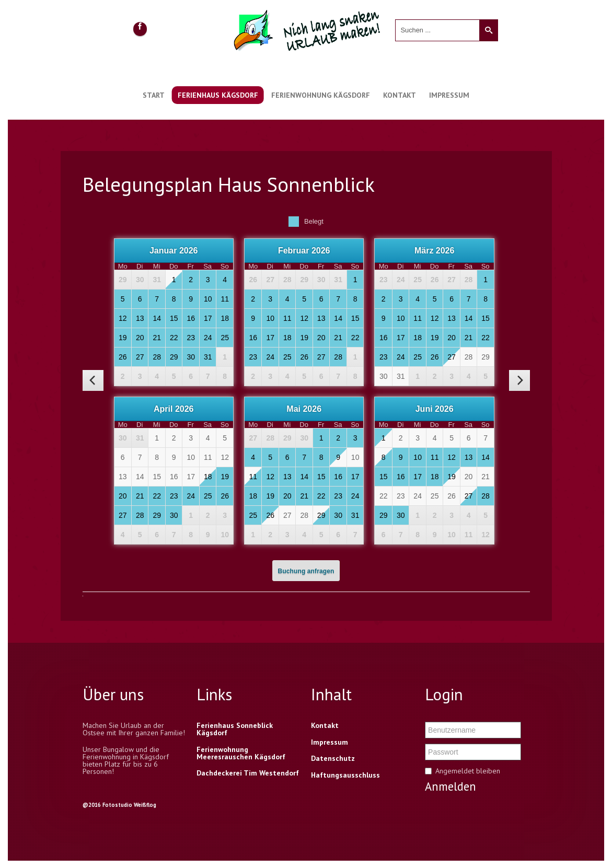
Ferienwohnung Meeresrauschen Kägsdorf (241, 753)
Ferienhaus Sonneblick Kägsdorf (235, 729)
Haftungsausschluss (345, 775)
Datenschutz (333, 758)
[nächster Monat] (519, 380)
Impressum (449, 95)
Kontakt (400, 95)
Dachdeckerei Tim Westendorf (248, 773)
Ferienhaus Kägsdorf (218, 95)
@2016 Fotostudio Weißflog (119, 805)
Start (154, 95)
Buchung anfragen (306, 571)
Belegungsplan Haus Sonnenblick (229, 184)
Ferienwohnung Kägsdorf (321, 95)
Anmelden (451, 786)
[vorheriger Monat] (93, 380)
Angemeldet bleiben (468, 771)
